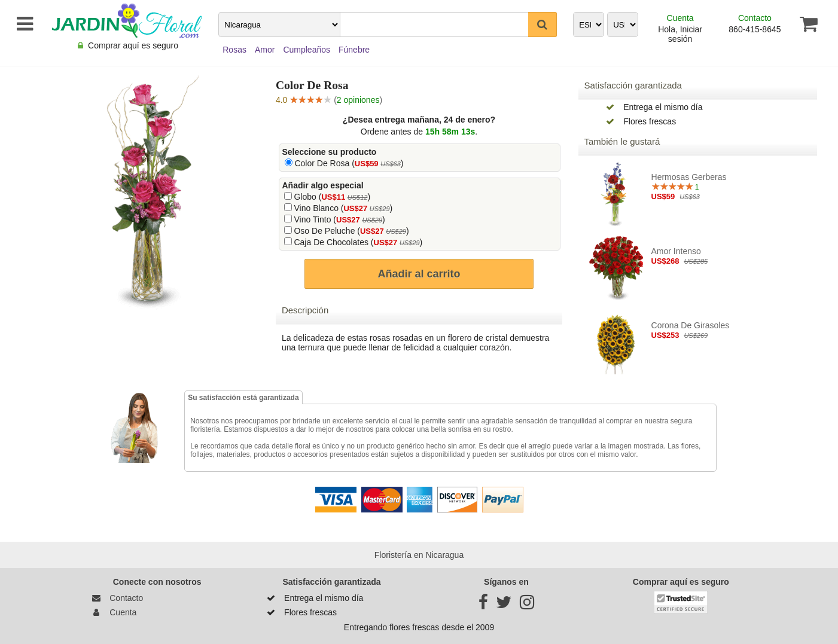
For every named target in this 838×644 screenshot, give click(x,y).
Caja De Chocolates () (358, 242)
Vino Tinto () (339, 219)
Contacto (755, 18)
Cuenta (680, 18)
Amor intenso (676, 251)
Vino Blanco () (343, 208)
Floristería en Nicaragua (419, 555)
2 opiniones (358, 100)
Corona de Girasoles (691, 325)
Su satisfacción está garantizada (243, 398)
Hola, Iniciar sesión (680, 34)
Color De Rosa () (349, 163)
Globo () (332, 197)
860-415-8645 (755, 29)
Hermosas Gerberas (689, 177)
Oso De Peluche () (351, 231)
